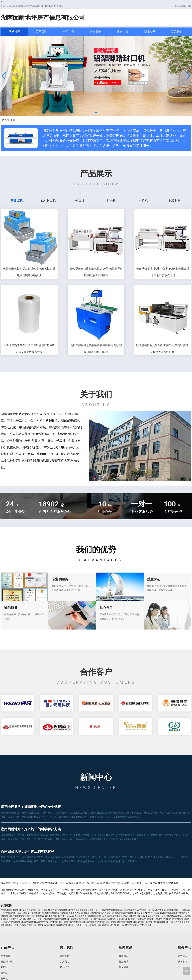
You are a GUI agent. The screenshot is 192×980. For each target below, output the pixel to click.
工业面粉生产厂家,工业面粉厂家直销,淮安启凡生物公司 (96, 925)
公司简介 (64, 956)
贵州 (139, 883)
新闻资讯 (150, 32)
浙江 (71, 883)
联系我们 (177, 32)
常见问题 (124, 967)
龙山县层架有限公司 (31, 910)
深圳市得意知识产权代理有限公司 (171, 919)
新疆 (176, 883)
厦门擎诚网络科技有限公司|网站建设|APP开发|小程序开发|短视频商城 (143, 913)
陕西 (155, 883)
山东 (92, 883)
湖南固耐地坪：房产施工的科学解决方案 (31, 829)
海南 (124, 883)
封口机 (4, 967)
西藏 (150, 883)
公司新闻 (124, 956)
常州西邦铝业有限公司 (11, 910)
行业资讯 (124, 962)
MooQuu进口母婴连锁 (77, 916)
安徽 (76, 883)
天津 (19, 883)
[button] (4, 76)
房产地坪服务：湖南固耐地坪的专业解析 (31, 807)
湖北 (103, 883)
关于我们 (41, 32)
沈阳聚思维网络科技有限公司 (56, 919)
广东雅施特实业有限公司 (23, 916)
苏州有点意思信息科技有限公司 (136, 925)
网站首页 (14, 32)
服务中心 (123, 32)
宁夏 (171, 883)
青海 (165, 883)
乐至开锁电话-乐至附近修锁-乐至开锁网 (24, 919)
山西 (29, 883)
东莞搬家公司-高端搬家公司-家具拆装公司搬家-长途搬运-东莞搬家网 (124, 919)
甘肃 (160, 883)
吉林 (48, 883)
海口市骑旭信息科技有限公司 (137, 910)
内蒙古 (36, 883)
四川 (134, 883)
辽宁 (42, 883)
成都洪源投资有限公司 (74, 922)
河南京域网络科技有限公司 (97, 922)
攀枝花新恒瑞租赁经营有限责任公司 (54, 925)
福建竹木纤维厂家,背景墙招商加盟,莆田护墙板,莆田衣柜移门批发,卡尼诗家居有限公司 (126, 916)
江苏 (66, 883)
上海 (60, 883)
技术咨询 (182, 962)
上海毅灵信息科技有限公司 (111, 910)
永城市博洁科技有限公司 (81, 919)
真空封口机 (7, 962)
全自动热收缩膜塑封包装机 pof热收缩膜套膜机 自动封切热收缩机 (163, 272)
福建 (81, 883)
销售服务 (182, 956)
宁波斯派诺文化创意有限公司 (84, 910)
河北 (24, 883)
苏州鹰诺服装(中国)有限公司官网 (51, 916)
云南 (145, 883)
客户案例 (95, 32)
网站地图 (179, 6)
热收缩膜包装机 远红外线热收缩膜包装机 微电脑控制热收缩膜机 (29, 272)
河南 (97, 883)
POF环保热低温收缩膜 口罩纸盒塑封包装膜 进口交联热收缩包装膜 (29, 349)
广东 (113, 883)
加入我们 (64, 962)
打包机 (4, 973)
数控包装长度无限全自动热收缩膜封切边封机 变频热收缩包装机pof (163, 349)
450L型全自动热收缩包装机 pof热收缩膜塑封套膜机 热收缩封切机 (96, 272)
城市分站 (187, 6)
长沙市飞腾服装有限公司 (157, 922)
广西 (118, 883)
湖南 (108, 883)
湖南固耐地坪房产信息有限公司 (56, 910)
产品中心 (68, 32)
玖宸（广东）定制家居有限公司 (22, 925)
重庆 (129, 883)
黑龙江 (54, 883)
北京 (14, 883)
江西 (87, 883)
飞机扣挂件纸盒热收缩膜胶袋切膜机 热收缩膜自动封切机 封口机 (96, 349)
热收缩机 (6, 956)
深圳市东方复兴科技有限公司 (49, 922)
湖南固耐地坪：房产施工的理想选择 (28, 851)
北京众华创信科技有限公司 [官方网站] (128, 922)
